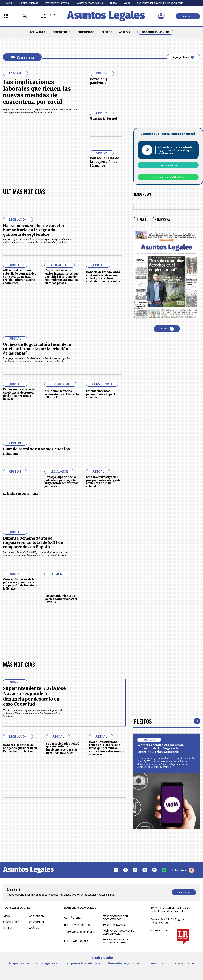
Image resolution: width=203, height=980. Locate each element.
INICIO (6, 916)
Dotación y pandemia (99, 81)
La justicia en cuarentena (20, 494)
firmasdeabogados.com (125, 963)
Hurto (113, 3)
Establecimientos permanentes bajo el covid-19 (100, 394)
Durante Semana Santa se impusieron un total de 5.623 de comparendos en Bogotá (33, 543)
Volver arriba (183, 870)
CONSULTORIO (61, 32)
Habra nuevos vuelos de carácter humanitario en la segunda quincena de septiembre (34, 230)
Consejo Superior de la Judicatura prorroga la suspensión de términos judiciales (20, 584)
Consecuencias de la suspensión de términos (104, 162)
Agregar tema (183, 57)
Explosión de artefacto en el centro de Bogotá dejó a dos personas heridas (19, 394)
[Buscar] (25, 16)
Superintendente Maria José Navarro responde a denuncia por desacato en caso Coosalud (34, 696)
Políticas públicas (29, 3)
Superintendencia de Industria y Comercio (160, 3)
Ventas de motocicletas (90, 3)
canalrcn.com (158, 963)
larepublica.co (19, 963)
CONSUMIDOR (86, 32)
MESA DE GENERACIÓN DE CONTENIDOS (115, 918)
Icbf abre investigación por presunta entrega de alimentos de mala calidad (103, 482)
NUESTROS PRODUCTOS (78, 925)
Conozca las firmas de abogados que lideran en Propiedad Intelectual (20, 748)
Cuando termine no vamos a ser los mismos (36, 451)
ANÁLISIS (124, 32)
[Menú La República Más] (6, 16)
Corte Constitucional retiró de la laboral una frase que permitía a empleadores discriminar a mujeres (107, 748)
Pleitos (143, 721)
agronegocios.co (48, 963)
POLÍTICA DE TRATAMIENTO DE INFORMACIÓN (119, 932)
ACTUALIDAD (37, 32)
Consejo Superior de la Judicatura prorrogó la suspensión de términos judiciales (61, 482)
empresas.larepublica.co (84, 963)
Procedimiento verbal (57, 3)
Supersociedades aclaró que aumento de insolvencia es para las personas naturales (63, 748)
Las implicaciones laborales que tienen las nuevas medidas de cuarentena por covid (37, 92)
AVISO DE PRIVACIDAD (115, 925)
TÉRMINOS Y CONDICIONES (79, 932)
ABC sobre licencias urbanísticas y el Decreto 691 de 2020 (62, 394)
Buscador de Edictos (155, 32)
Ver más (167, 329)
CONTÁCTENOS (73, 918)
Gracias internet (104, 119)
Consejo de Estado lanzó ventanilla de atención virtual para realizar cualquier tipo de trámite (103, 277)
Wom (127, 3)
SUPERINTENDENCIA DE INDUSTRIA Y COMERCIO (116, 941)
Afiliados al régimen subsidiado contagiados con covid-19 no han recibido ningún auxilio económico (20, 277)
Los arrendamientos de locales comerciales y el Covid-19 (61, 599)
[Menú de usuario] (161, 16)
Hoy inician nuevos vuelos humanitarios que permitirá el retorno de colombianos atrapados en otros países (61, 277)
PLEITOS (107, 32)
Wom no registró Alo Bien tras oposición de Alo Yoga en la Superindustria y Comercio (160, 748)
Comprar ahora (168, 165)
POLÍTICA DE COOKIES (76, 941)
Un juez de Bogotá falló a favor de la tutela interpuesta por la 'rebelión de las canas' (37, 349)
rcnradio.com (185, 963)
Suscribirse (188, 16)
